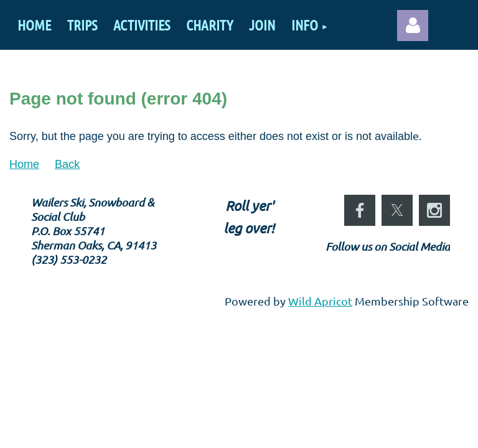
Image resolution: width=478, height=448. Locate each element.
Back (67, 164)
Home (24, 164)
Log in (413, 26)
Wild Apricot (320, 301)
